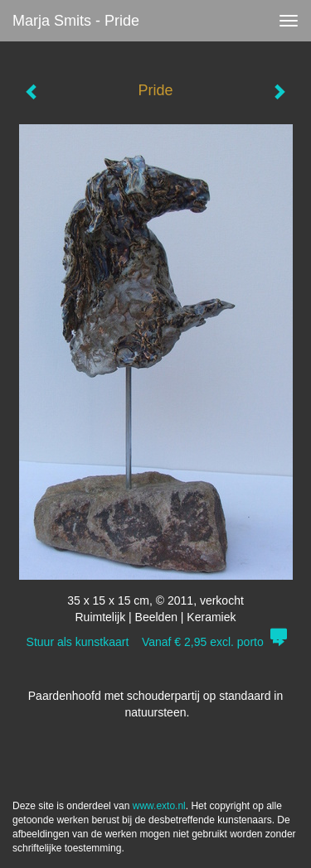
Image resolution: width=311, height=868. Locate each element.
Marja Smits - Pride (76, 21)
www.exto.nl (159, 806)
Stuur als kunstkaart (156, 642)
